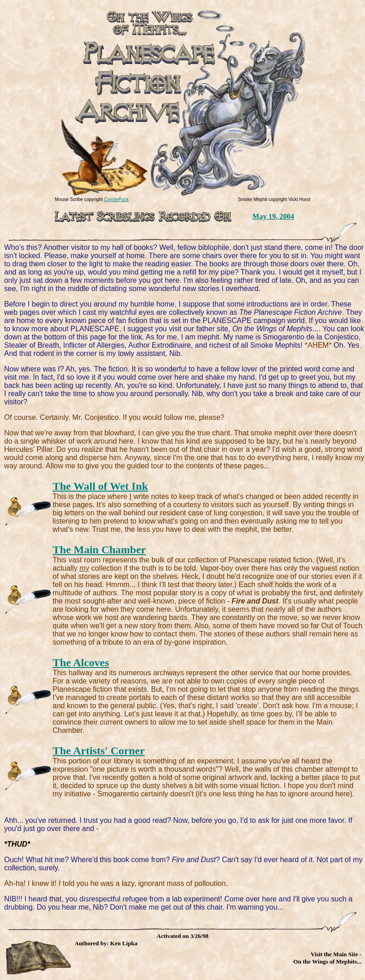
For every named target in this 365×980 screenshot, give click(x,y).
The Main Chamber (99, 550)
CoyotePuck (116, 199)
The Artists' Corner (99, 751)
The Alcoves (81, 662)
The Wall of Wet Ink (100, 486)
